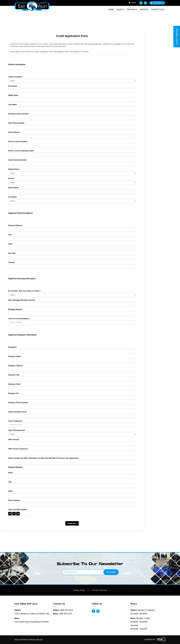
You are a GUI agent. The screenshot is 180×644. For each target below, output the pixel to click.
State (11, 244)
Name (11, 473)
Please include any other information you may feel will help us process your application (44, 458)
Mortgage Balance (16, 309)
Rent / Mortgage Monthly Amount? (22, 300)
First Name (13, 86)
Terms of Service (100, 590)
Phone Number (14, 500)
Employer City (14, 375)
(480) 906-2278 (62, 614)
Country (12, 262)
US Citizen (13, 197)
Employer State (14, 384)
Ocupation (13, 347)
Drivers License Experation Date (21, 151)
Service (144, 10)
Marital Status (14, 169)
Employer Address (16, 366)
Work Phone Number (16, 123)
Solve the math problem (18, 510)
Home (111, 10)
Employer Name (15, 356)
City (10, 235)
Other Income (14, 440)
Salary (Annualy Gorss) (18, 412)
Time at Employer (15, 421)
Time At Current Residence (19, 319)
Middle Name (13, 95)
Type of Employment (17, 430)
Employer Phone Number (18, 403)
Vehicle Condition (15, 77)
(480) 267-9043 (63, 610)
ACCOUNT (157, 3)
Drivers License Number (18, 141)
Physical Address (15, 225)
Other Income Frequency (18, 449)
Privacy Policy (79, 590)
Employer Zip (13, 393)
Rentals (132, 10)
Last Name (13, 105)
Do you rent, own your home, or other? (24, 291)
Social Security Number (18, 160)
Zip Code (12, 253)
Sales (120, 10)
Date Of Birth (14, 188)
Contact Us (158, 10)
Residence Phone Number (19, 114)
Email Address (14, 132)
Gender (11, 178)
